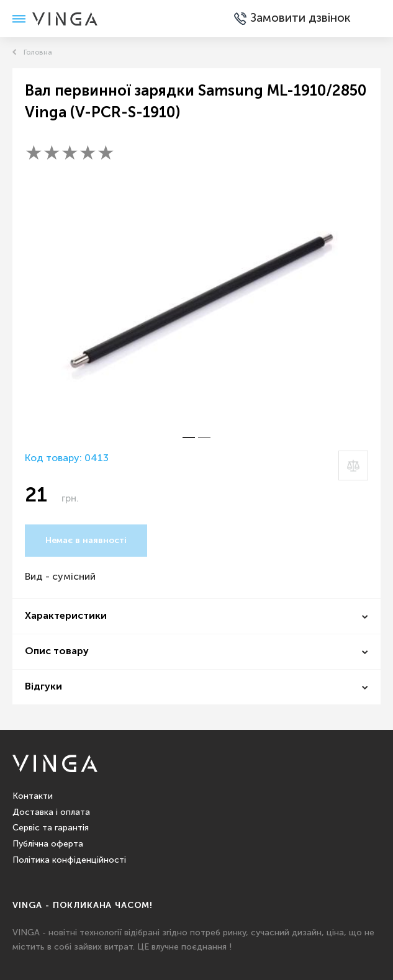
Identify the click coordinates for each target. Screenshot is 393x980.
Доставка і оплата (51, 812)
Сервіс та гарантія (51, 828)
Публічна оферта (48, 844)
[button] (189, 438)
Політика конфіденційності (69, 860)
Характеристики (66, 616)
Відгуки (43, 687)
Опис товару (57, 652)
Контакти (33, 796)
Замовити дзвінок (275, 18)
